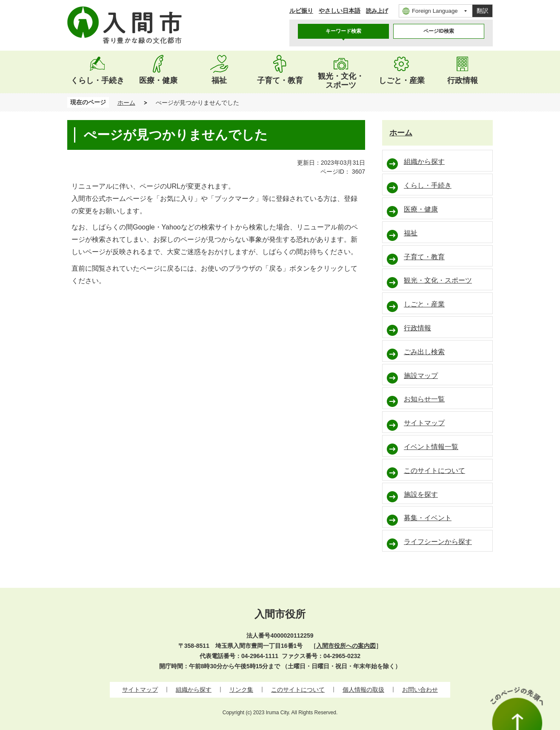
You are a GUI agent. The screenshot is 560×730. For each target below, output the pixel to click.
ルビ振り (301, 11)
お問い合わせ (420, 690)
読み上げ (377, 11)
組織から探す (194, 690)
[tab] (343, 31)
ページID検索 (439, 31)
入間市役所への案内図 (346, 646)
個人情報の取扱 (363, 690)
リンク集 (241, 690)
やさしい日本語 (340, 11)
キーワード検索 (343, 31)
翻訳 (483, 11)
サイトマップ (140, 690)
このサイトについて (298, 690)
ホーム (126, 103)
